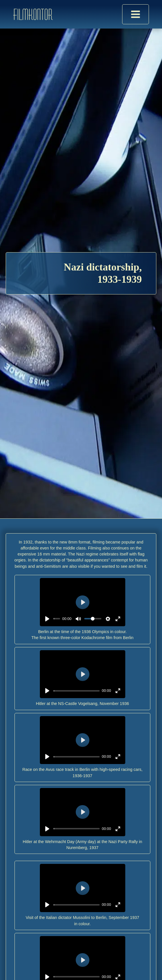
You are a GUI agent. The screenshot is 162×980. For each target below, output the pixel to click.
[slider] (57, 619)
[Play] (47, 619)
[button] (10, 970)
